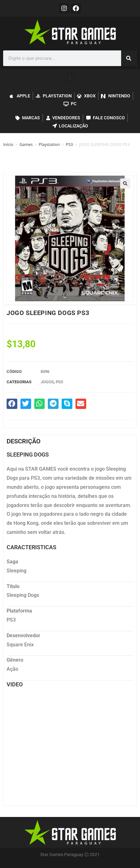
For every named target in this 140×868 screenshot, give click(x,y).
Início (8, 144)
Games (26, 144)
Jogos (47, 382)
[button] (70, 77)
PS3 (69, 144)
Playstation (49, 144)
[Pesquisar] (129, 58)
